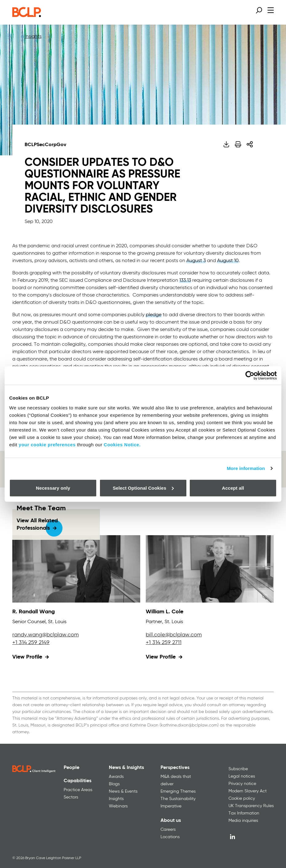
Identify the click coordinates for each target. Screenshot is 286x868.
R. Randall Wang (34, 612)
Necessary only (53, 488)
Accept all (233, 488)
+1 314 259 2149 (31, 643)
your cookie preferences (47, 444)
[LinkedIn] (232, 837)
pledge (154, 315)
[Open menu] (271, 10)
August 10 (228, 261)
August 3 (196, 261)
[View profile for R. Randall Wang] (76, 569)
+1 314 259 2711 (164, 643)
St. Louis (57, 622)
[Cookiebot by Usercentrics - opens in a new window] (250, 376)
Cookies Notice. (122, 444)
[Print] (238, 144)
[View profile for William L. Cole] (210, 569)
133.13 (185, 281)
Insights (33, 37)
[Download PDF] (226, 144)
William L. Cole (165, 612)
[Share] (250, 144)
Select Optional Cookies (143, 488)
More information (246, 468)
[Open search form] (259, 10)
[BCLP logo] (27, 15)
